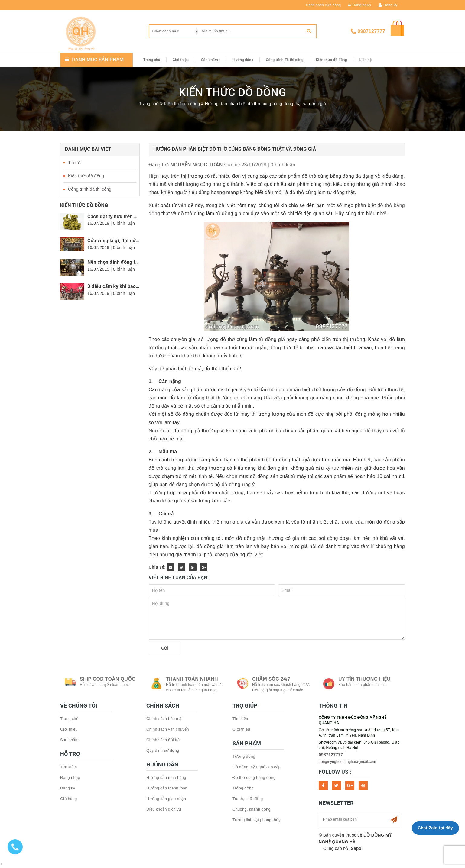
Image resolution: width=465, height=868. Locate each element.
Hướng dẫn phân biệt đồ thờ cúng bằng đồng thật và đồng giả (235, 149)
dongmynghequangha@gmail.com (347, 762)
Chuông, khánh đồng (252, 809)
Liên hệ (366, 60)
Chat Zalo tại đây (435, 828)
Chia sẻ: (157, 567)
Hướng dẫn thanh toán (167, 788)
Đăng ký (390, 5)
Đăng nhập (360, 5)
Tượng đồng (244, 756)
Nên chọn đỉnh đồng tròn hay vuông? (128, 262)
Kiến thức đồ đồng (332, 60)
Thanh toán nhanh (192, 679)
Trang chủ (152, 60)
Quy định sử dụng (163, 750)
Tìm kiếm (68, 767)
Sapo (356, 848)
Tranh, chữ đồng (248, 799)
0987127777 (371, 31)
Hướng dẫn (243, 60)
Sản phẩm (211, 60)
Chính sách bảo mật (164, 719)
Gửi (165, 648)
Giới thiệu (181, 60)
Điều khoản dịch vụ (164, 809)
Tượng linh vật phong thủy (257, 820)
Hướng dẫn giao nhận (166, 799)
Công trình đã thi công (285, 60)
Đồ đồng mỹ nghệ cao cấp (257, 767)
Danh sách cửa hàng (324, 5)
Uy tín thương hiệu (364, 679)
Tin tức (75, 163)
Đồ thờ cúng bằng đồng (254, 778)
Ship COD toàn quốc (108, 679)
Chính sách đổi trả (163, 740)
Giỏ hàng (69, 799)
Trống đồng (243, 788)
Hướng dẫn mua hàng (166, 778)
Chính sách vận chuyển (168, 729)
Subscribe (394, 820)
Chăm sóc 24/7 (271, 679)
